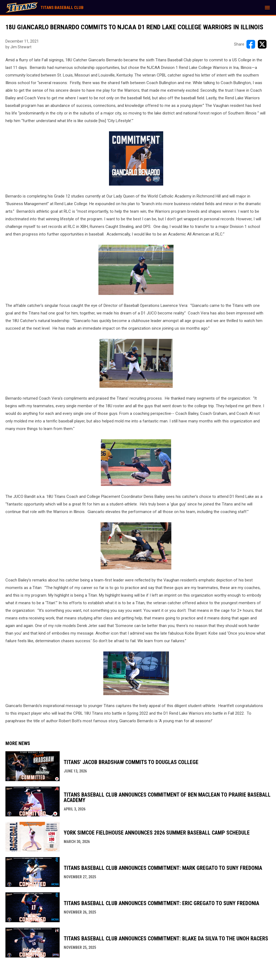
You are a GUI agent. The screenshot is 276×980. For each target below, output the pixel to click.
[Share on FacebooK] (251, 44)
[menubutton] (267, 8)
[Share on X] (262, 44)
